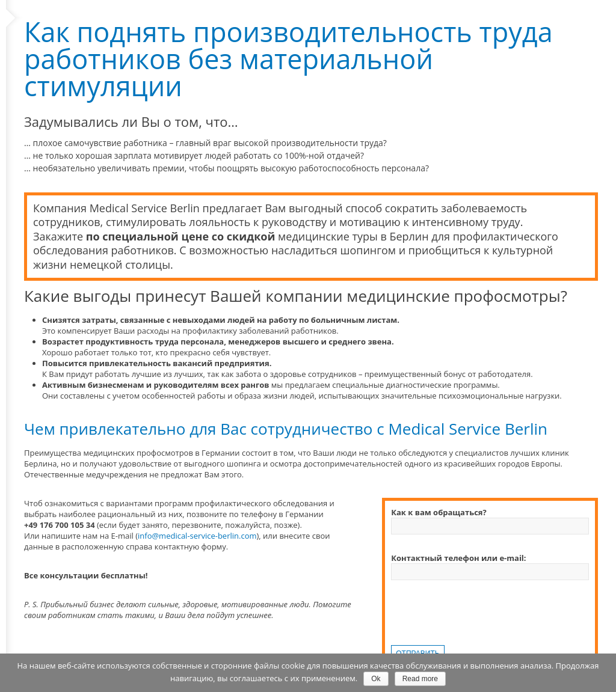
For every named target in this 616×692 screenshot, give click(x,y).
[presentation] (482, 622)
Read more (420, 679)
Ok (376, 679)
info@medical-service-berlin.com (197, 536)
